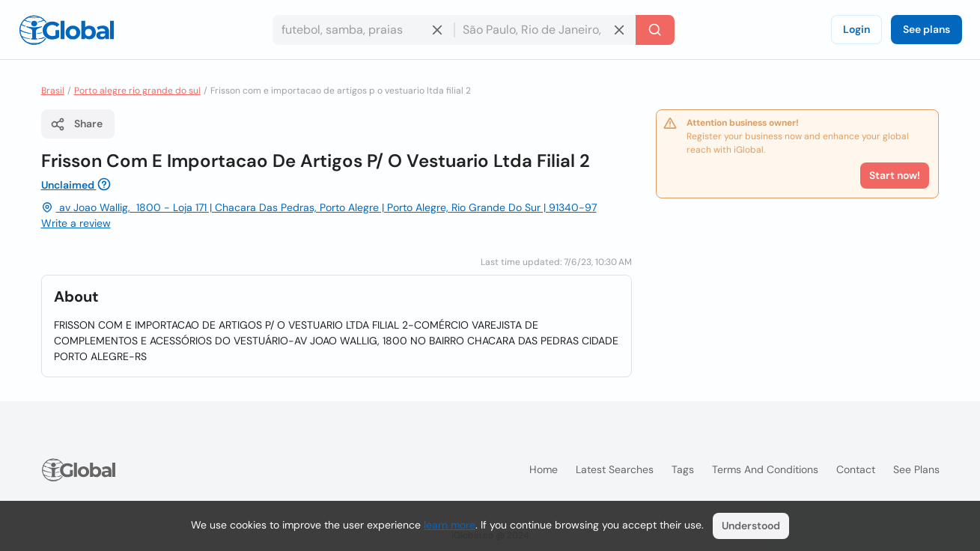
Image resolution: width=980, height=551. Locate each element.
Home (544, 469)
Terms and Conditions (765, 469)
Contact (856, 469)
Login (856, 29)
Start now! (895, 175)
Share (76, 124)
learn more (450, 525)
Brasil (53, 91)
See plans (926, 29)
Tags (683, 469)
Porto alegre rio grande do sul (137, 91)
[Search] (655, 30)
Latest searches (615, 469)
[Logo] (67, 30)
